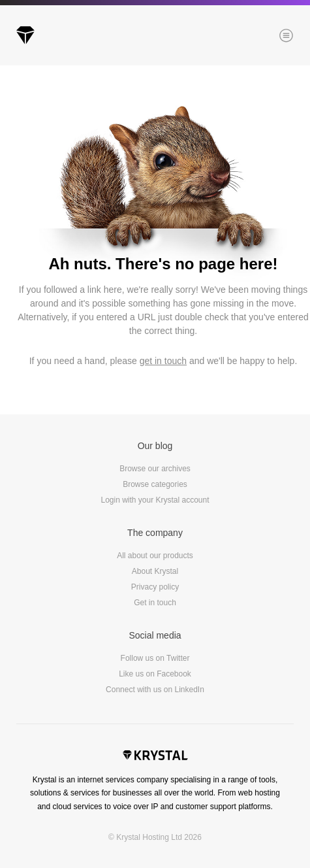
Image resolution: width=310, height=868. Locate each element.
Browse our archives (155, 469)
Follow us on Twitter (155, 658)
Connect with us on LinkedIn (155, 690)
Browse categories (155, 484)
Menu (264, 37)
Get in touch (155, 603)
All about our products (155, 556)
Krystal (155, 757)
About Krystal (155, 571)
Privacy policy (155, 587)
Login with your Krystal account (155, 500)
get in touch (163, 361)
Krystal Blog (25, 35)
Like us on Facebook (155, 674)
